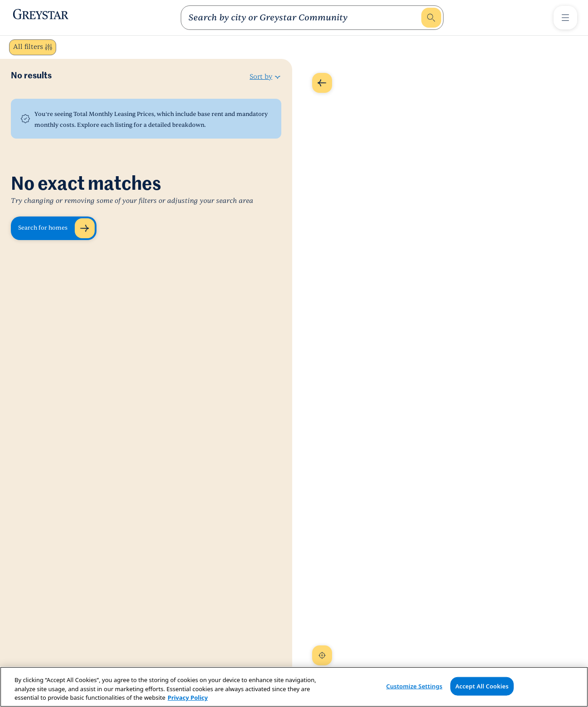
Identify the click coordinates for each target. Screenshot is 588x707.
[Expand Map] (322, 83)
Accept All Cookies (482, 686)
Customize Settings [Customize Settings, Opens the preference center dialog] (414, 686)
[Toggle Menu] (565, 18)
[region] (294, 687)
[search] (304, 18)
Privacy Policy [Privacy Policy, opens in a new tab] (188, 697)
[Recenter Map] (322, 655)
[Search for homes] (54, 228)
